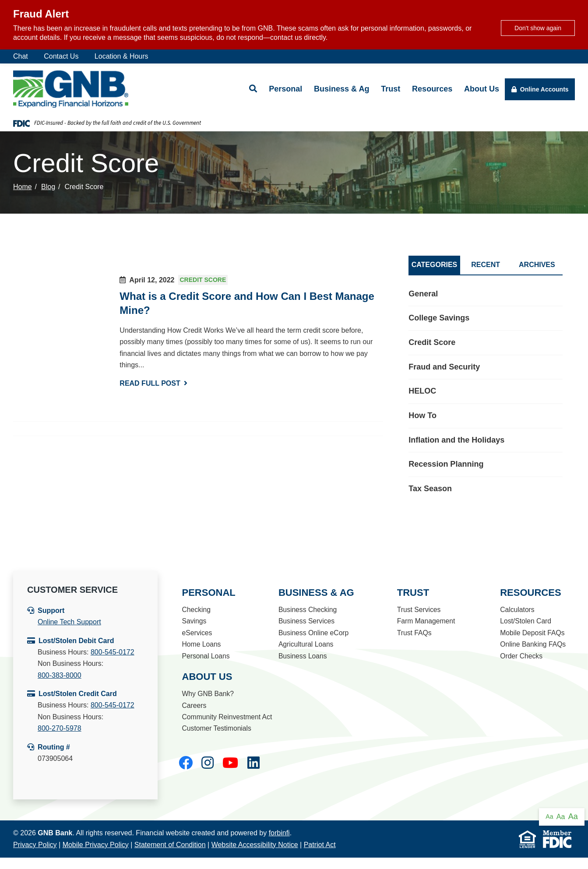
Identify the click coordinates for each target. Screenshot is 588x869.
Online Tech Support (69, 622)
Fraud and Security (444, 367)
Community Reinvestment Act (227, 717)
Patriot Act (320, 845)
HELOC (422, 391)
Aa (549, 816)
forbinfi (279, 833)
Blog (48, 187)
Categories (435, 265)
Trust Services (417, 610)
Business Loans (302, 656)
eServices (196, 633)
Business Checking (307, 610)
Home (23, 187)
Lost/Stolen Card (525, 621)
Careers (193, 705)
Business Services (306, 621)
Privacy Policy (35, 845)
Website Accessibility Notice (255, 845)
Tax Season (430, 489)
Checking (195, 610)
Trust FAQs (412, 633)
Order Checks (520, 656)
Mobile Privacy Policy (96, 845)
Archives (537, 265)
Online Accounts (540, 89)
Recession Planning (446, 464)
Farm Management (424, 621)
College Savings (439, 318)
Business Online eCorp (313, 633)
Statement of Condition (170, 845)
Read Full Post (153, 383)
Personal (285, 89)
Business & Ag (342, 89)
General (423, 294)
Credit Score (203, 280)
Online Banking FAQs (532, 644)
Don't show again (538, 28)
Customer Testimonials (216, 728)
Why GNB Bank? (207, 694)
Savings (193, 621)
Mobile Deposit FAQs (532, 633)
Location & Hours (121, 56)
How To (423, 415)
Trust (391, 89)
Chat (21, 56)
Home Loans (201, 644)
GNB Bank (55, 833)
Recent (486, 265)
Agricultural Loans (305, 644)
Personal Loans (205, 656)
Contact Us (61, 56)
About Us (482, 89)
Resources (432, 89)
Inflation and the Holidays (456, 440)
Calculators (516, 610)
